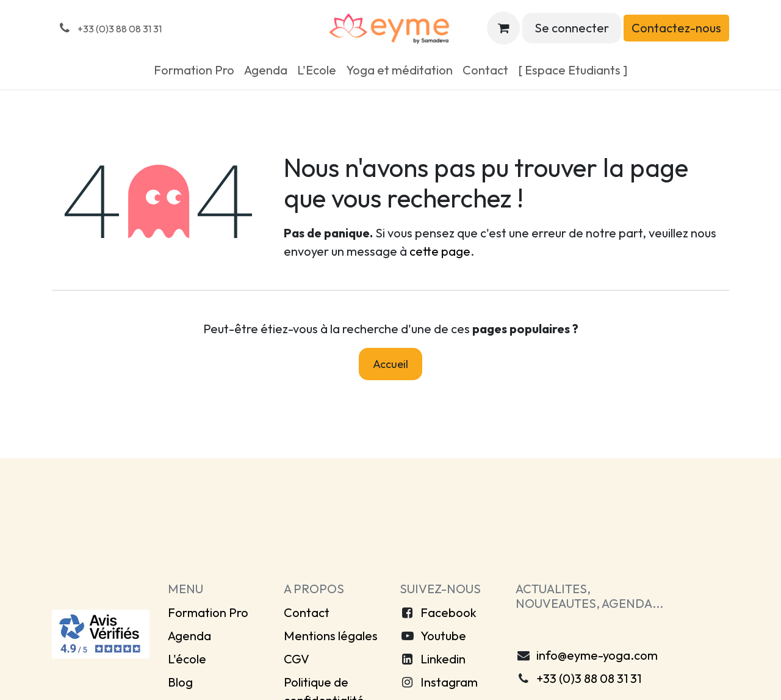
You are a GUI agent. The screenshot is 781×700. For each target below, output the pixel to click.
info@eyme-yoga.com (597, 655)
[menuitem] (194, 70)
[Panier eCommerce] (503, 28)
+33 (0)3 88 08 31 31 (589, 678)
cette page (440, 251)
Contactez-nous (676, 28)
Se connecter (572, 28)
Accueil (390, 364)
